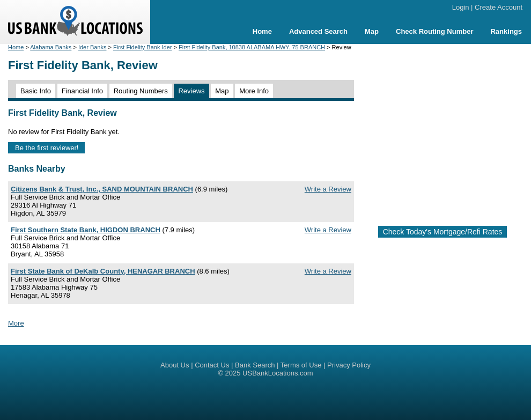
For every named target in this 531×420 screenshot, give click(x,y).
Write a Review (328, 189)
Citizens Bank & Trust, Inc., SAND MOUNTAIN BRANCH (102, 189)
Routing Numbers (141, 91)
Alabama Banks (51, 47)
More (16, 323)
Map (372, 31)
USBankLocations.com (278, 373)
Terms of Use (301, 365)
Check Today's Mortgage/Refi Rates (443, 232)
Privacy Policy (349, 365)
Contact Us (212, 365)
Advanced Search (318, 31)
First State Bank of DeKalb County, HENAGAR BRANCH (103, 271)
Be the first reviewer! (47, 148)
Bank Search (255, 365)
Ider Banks (93, 47)
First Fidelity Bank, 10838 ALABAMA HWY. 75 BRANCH (252, 47)
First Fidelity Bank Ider (142, 47)
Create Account (499, 7)
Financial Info (82, 91)
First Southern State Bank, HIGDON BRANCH (86, 230)
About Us (175, 365)
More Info (254, 91)
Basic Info (36, 91)
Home (262, 31)
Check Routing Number (434, 31)
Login (461, 7)
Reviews (191, 91)
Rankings (506, 31)
